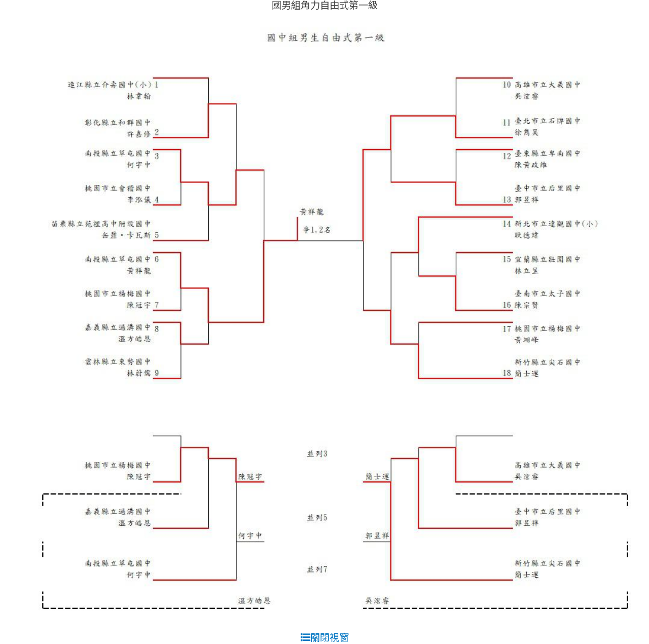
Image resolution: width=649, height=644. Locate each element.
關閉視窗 (325, 637)
